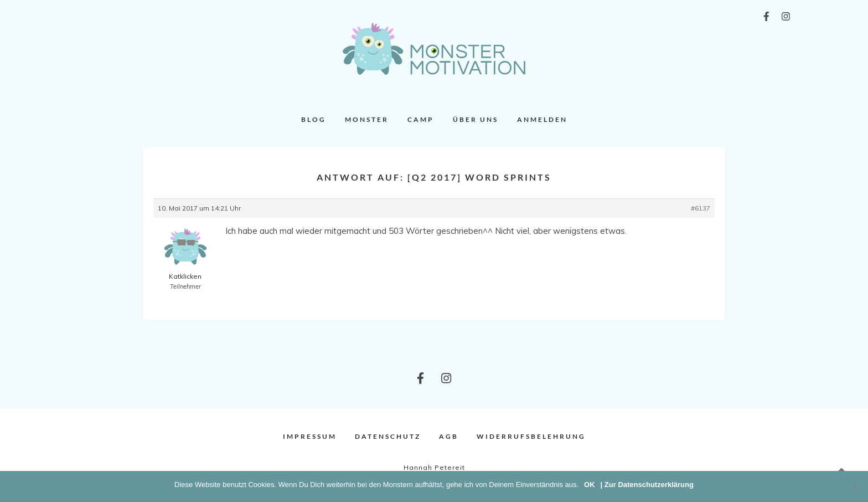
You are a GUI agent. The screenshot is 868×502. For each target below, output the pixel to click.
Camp (421, 119)
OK (590, 485)
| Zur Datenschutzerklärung (647, 485)
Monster (367, 119)
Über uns (476, 119)
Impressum (310, 436)
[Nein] (854, 486)
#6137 (701, 208)
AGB (449, 436)
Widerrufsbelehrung (531, 436)
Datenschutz (388, 436)
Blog (314, 119)
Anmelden (542, 119)
